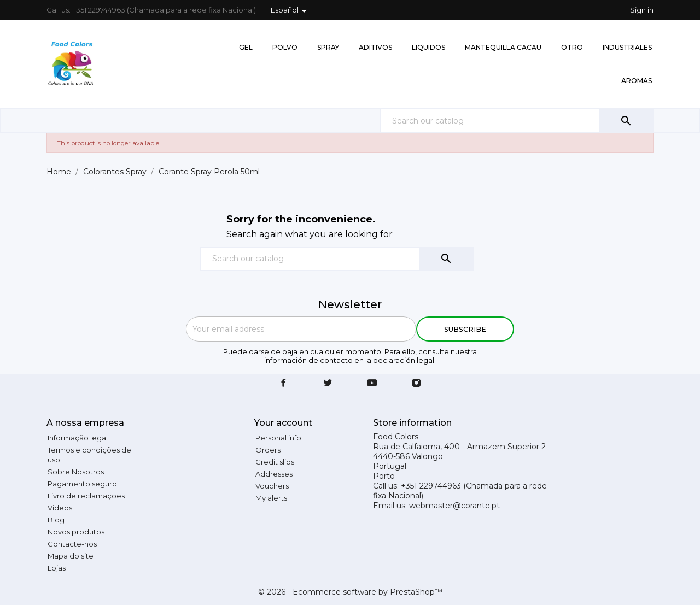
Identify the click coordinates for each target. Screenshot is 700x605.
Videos (60, 508)
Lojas (57, 568)
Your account (283, 423)
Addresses (274, 474)
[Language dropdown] (291, 11)
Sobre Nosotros (76, 472)
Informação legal (78, 438)
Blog (56, 520)
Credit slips (275, 462)
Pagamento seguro (82, 484)
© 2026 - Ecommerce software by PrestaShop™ (350, 592)
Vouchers (272, 486)
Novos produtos (76, 532)
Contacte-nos (72, 544)
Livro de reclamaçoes (86, 496)
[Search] (517, 121)
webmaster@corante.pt (454, 506)
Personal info (278, 438)
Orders (268, 450)
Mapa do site (71, 556)
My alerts (271, 498)
